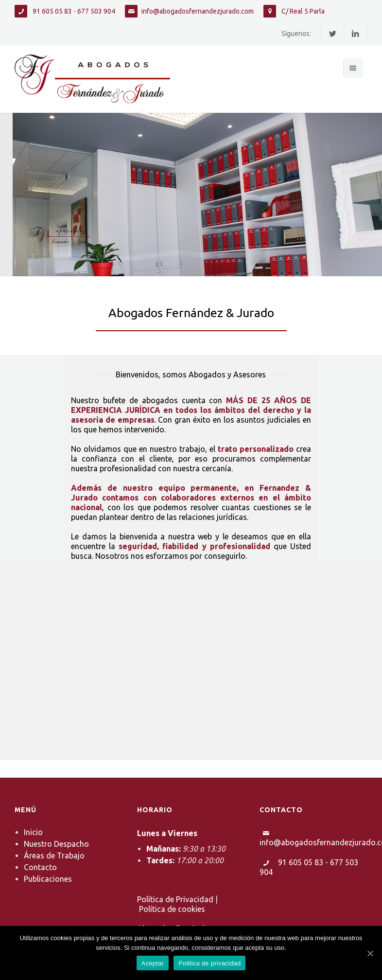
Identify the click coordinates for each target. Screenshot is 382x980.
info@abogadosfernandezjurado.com (198, 11)
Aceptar (153, 963)
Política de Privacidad (175, 899)
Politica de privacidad (209, 963)
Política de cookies (172, 909)
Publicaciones (48, 879)
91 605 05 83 (52, 11)
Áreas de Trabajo (54, 855)
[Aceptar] (370, 953)
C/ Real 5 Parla (302, 11)
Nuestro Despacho (56, 844)
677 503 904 (96, 11)
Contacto (40, 867)
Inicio (33, 832)
